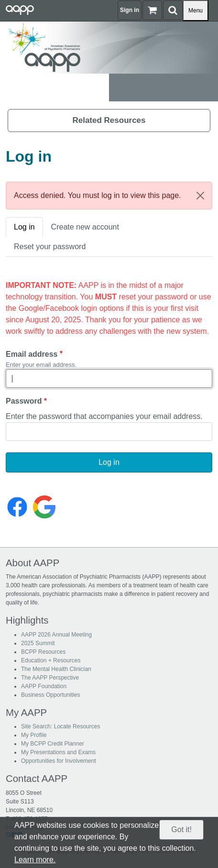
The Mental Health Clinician (56, 669)
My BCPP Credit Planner (53, 744)
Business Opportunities (50, 695)
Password (24, 401)
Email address (32, 354)
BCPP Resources (43, 652)
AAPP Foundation (44, 686)
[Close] (200, 196)
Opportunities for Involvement (59, 761)
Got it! (181, 830)
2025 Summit (38, 643)
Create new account (85, 227)
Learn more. (35, 860)
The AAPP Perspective (50, 678)
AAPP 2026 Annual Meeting (56, 635)
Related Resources (109, 120)
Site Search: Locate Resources (60, 726)
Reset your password (50, 247)
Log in (24, 227)
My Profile (34, 735)
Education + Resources (51, 660)
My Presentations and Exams (58, 752)
